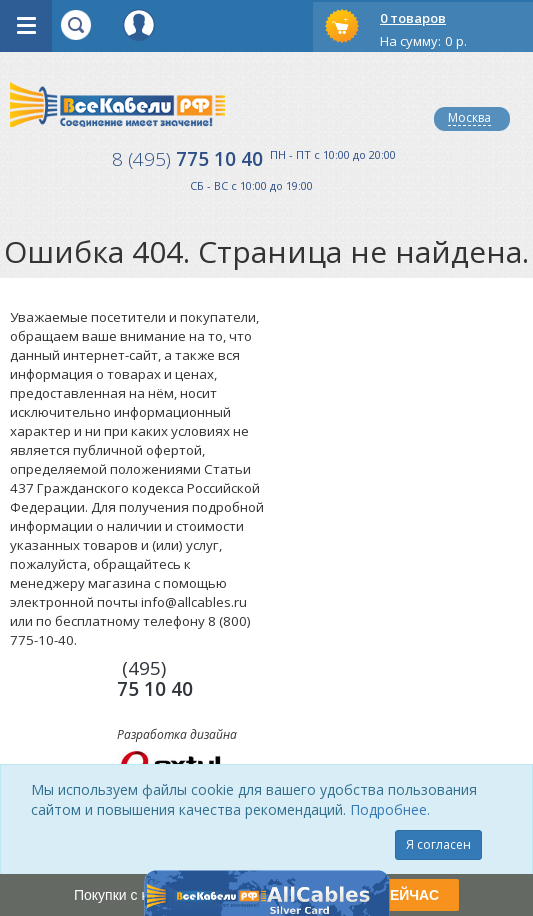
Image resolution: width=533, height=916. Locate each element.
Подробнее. (390, 809)
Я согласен (438, 844)
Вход (139, 25)
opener (26, 26)
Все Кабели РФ (117, 104)
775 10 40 (187, 159)
